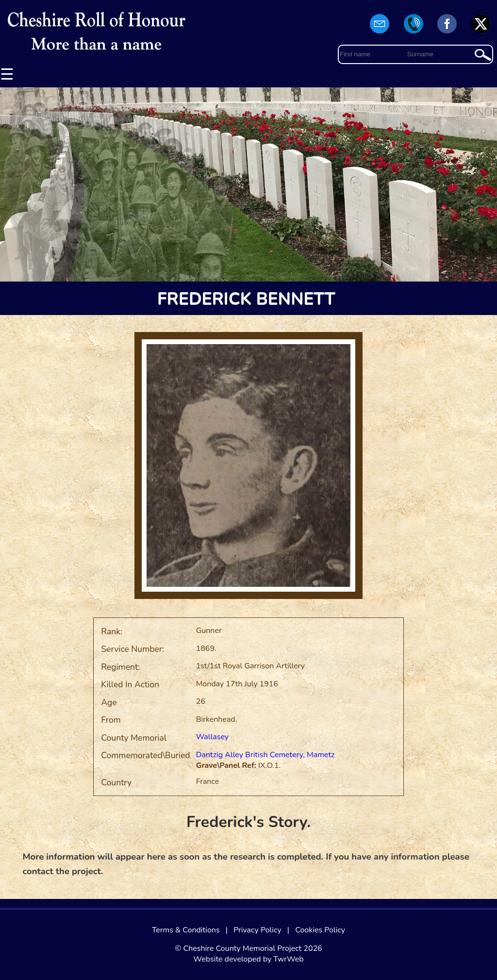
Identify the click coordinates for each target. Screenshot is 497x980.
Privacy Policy (257, 930)
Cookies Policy (320, 930)
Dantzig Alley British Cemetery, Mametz (265, 755)
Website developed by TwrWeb (248, 959)
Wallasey (212, 737)
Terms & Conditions (186, 930)
